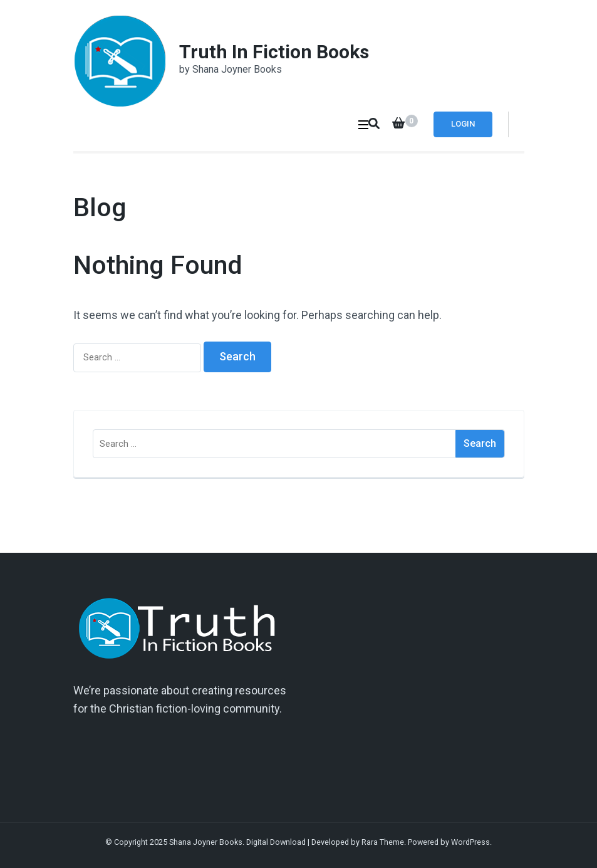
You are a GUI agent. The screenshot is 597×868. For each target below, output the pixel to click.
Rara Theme (383, 842)
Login (463, 124)
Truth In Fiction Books (274, 52)
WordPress (470, 842)
